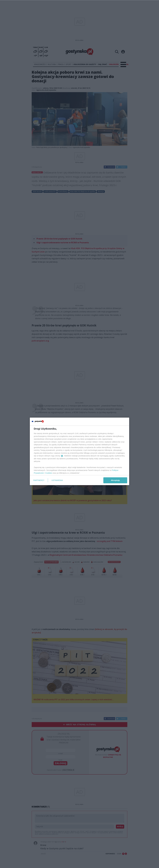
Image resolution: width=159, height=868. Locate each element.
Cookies (49, 473)
